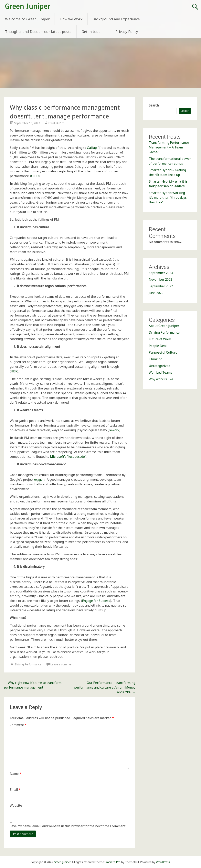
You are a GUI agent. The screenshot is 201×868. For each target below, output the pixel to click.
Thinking (156, 359)
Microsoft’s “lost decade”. (68, 457)
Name (16, 774)
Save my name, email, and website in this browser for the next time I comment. (68, 826)
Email (15, 790)
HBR (14, 371)
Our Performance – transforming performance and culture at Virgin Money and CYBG (105, 687)
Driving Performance (28, 664)
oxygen (39, 479)
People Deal (158, 346)
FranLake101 (57, 123)
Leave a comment (62, 664)
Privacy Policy (127, 32)
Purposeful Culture (163, 352)
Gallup (92, 148)
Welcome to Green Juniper (27, 19)
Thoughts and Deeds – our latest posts (38, 32)
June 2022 (156, 293)
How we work (71, 19)
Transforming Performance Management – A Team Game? (169, 147)
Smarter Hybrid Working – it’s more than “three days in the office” (170, 197)
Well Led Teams (160, 372)
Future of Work (160, 339)
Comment (18, 725)
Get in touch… (93, 32)
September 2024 (161, 273)
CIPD (35, 176)
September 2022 (161, 286)
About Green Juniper (164, 326)
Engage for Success (96, 601)
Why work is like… (162, 379)
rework (114, 430)
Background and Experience (116, 19)
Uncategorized (159, 366)
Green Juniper (28, 6)
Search (154, 105)
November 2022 (160, 279)
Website (16, 805)
